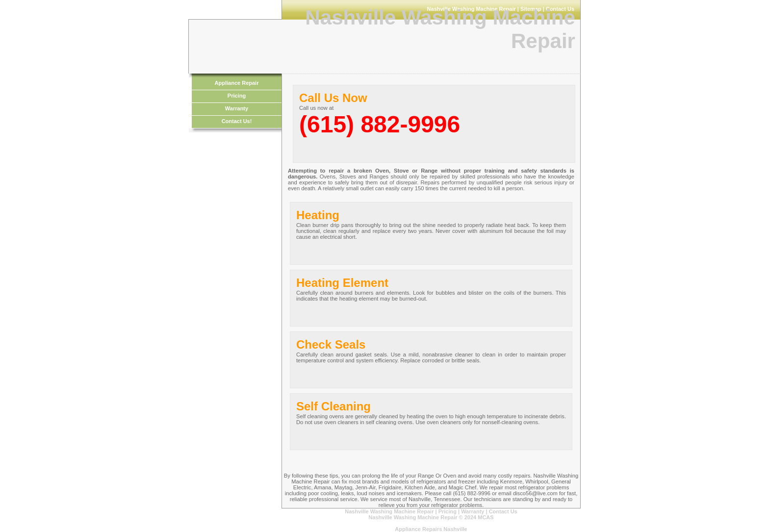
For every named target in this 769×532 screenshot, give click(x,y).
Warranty (237, 108)
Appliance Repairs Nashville (431, 529)
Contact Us (503, 511)
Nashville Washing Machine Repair (389, 511)
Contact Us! (237, 121)
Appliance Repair (237, 83)
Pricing (237, 96)
